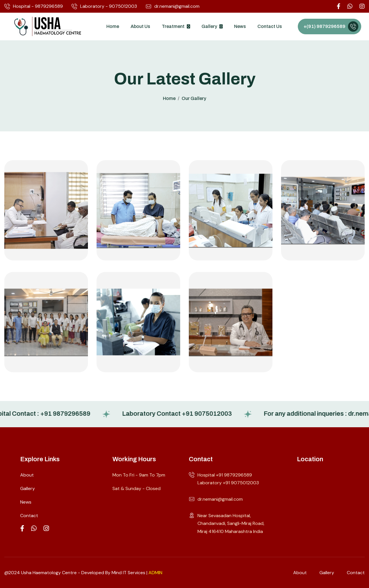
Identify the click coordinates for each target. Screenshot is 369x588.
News (240, 26)
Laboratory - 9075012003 (104, 6)
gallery (327, 573)
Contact (29, 516)
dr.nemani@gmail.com (173, 6)
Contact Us (270, 26)
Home (113, 26)
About (27, 475)
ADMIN (155, 573)
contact (356, 573)
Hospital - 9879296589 (34, 6)
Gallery (209, 26)
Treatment (173, 26)
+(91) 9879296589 (324, 26)
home (169, 98)
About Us (140, 26)
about (300, 573)
